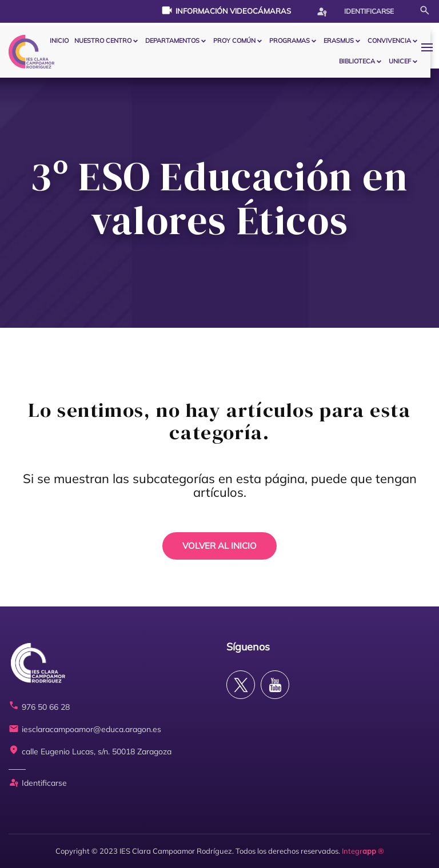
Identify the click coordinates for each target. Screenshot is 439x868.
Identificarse (355, 11)
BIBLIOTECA (357, 61)
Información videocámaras (226, 10)
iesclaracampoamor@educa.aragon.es (85, 730)
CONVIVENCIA (389, 41)
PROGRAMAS (290, 41)
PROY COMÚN (234, 41)
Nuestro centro (103, 41)
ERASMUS (339, 41)
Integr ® (363, 851)
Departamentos (172, 41)
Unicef (400, 61)
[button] (430, 47)
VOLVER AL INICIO (219, 546)
